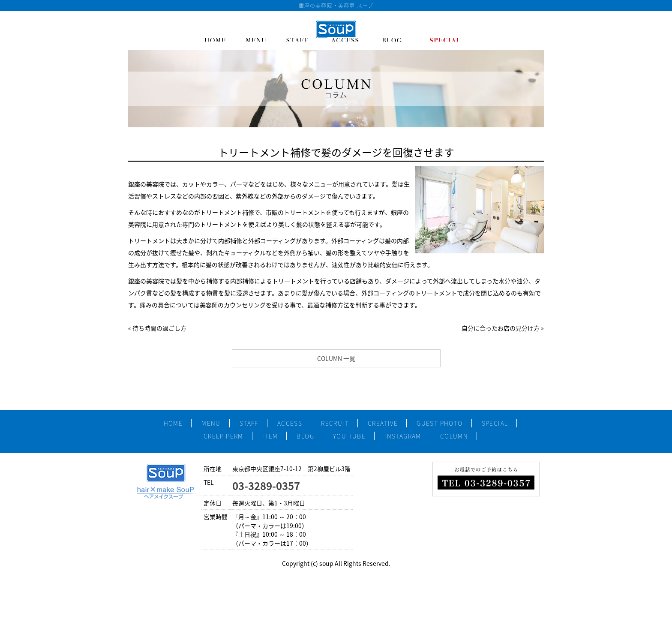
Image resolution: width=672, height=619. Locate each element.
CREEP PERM (223, 436)
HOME (173, 423)
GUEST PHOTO (439, 423)
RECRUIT (335, 423)
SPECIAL (495, 423)
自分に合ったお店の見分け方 (501, 328)
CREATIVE (383, 423)
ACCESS (290, 423)
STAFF (249, 423)
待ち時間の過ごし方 (159, 328)
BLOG (305, 436)
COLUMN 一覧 (336, 358)
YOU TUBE (349, 436)
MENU (211, 423)
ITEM (270, 436)
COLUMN (454, 436)
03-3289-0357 (266, 486)
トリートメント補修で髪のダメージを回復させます (336, 152)
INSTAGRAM (403, 436)
